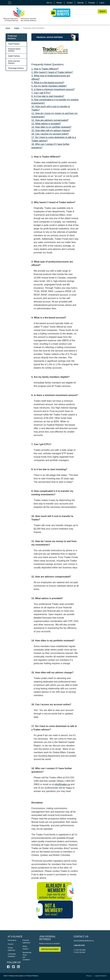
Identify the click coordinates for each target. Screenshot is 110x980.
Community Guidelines (11, 955)
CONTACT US (81, 937)
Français (92, 3)
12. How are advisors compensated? (50, 120)
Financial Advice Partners (14, 50)
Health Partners (14, 56)
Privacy (89, 976)
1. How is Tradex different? (45, 69)
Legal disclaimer (101, 976)
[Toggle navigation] (10, 3)
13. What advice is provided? (46, 124)
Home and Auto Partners (14, 62)
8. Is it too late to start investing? (48, 96)
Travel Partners (14, 44)
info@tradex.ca (62, 784)
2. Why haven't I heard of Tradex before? (52, 72)
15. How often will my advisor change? (51, 130)
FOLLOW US (14, 962)
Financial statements (26, 941)
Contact (70, 3)
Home (8, 28)
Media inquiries (26, 948)
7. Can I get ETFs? (41, 93)
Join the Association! (50, 949)
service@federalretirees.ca (84, 941)
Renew (59, 3)
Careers (11, 944)
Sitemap (80, 3)
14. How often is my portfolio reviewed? (51, 127)
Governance (11, 940)
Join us (49, 3)
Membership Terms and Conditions (26, 956)
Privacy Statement (11, 949)
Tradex (17, 28)
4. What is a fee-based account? (48, 83)
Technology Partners (16, 68)
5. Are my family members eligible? (49, 86)
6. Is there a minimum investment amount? (53, 89)
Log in (102, 3)
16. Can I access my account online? (50, 134)
